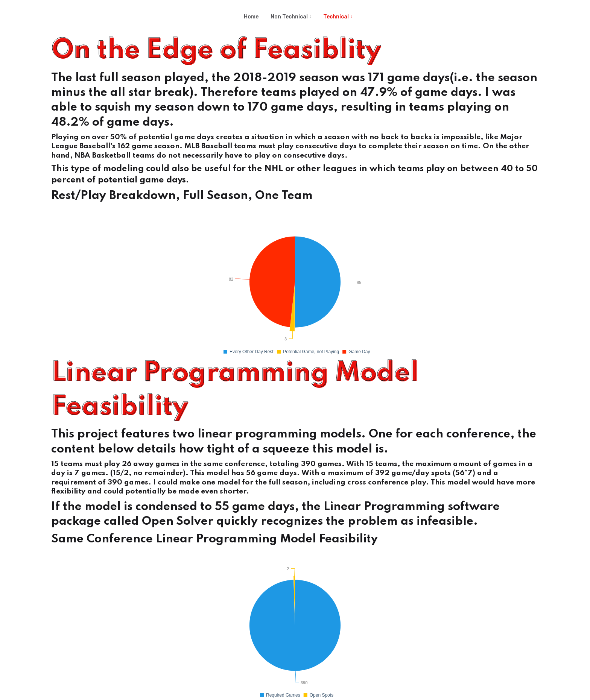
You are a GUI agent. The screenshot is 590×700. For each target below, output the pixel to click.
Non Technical (289, 17)
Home (251, 17)
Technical (336, 17)
